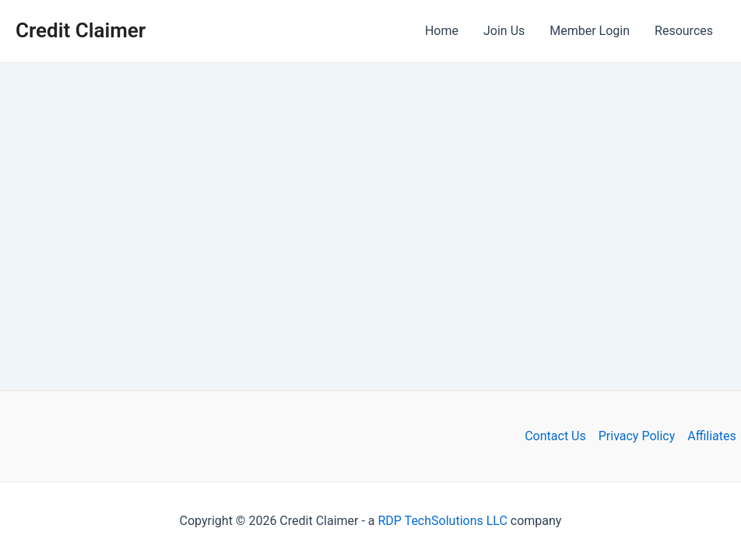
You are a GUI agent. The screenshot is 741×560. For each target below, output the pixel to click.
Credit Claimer (81, 30)
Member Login (590, 31)
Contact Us (555, 436)
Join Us (504, 31)
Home (442, 31)
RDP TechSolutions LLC (443, 521)
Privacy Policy (637, 436)
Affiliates (712, 436)
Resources (684, 31)
